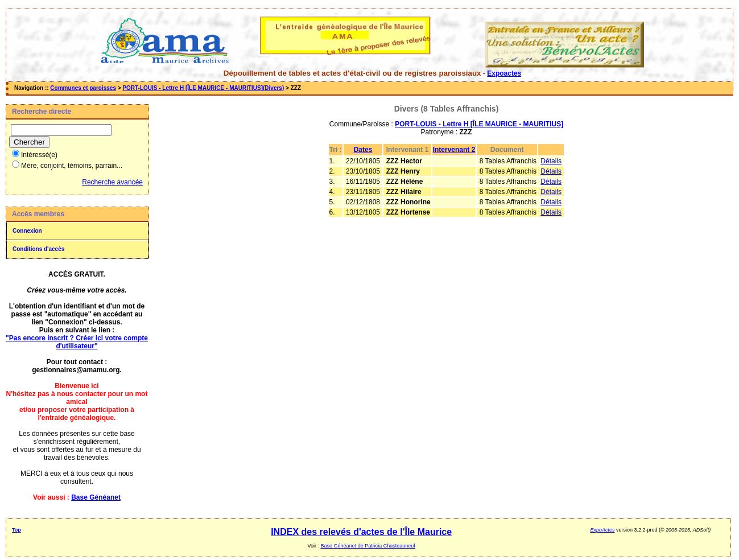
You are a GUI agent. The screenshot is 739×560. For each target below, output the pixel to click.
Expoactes (504, 73)
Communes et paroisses (83, 88)
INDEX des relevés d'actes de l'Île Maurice (361, 532)
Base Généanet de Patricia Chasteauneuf (368, 546)
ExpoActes (602, 530)
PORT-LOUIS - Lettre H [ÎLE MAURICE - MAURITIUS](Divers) (203, 88)
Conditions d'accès (38, 249)
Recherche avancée (112, 182)
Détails (551, 161)
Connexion (27, 231)
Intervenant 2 (454, 150)
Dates (363, 150)
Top (16, 530)
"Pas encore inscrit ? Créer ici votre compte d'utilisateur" (77, 342)
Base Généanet (96, 497)
